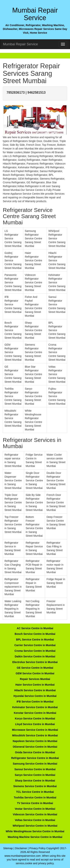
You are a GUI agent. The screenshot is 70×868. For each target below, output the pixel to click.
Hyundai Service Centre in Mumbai (35, 696)
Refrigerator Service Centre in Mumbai (35, 758)
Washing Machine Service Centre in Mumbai (35, 837)
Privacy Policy (37, 848)
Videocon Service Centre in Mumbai (35, 814)
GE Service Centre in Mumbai (35, 668)
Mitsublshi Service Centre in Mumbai (35, 735)
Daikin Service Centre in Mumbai (35, 656)
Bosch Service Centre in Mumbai (35, 634)
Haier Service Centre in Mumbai (35, 685)
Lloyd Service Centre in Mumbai (35, 724)
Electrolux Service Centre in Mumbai (35, 662)
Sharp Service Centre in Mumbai (35, 781)
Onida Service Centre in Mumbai (35, 752)
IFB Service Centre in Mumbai (35, 702)
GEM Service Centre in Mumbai (35, 673)
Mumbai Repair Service (20, 44)
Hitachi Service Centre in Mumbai (35, 690)
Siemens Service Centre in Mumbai (35, 786)
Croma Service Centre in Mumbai (35, 651)
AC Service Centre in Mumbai (35, 628)
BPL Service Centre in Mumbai (35, 640)
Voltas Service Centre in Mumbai (35, 820)
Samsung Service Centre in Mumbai (35, 764)
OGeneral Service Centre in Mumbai (35, 747)
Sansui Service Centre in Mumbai (35, 769)
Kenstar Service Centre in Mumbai (35, 713)
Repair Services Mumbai (35, 679)
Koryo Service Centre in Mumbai (35, 719)
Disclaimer (21, 848)
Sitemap (8, 848)
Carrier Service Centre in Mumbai (35, 645)
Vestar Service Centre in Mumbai (35, 809)
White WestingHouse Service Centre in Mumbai (35, 831)
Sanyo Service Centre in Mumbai (35, 775)
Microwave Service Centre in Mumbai (35, 730)
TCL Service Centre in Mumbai (35, 792)
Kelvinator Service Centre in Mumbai (35, 707)
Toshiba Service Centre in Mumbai (35, 797)
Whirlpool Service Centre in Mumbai (35, 826)
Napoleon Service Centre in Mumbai (35, 741)
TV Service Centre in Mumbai (35, 803)
